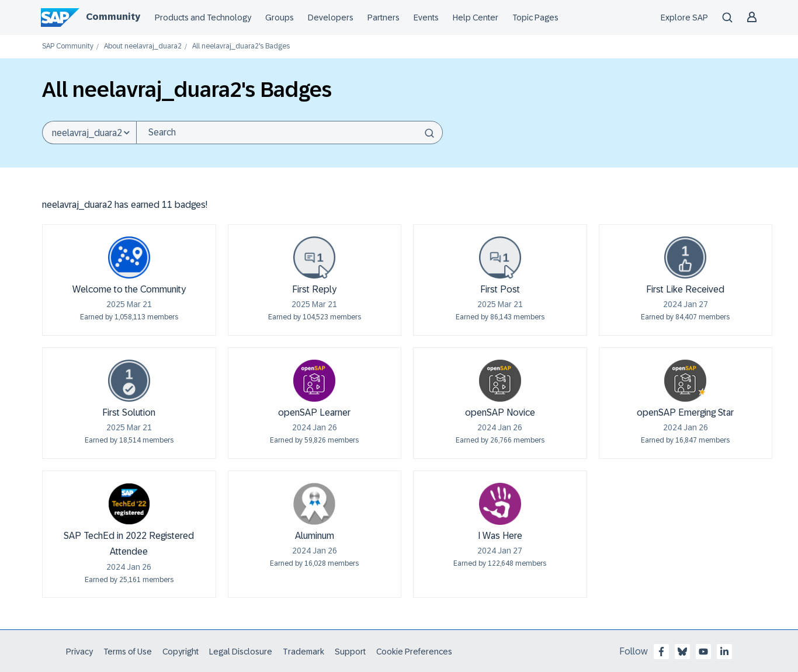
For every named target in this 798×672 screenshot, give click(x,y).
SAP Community (68, 46)
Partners (384, 18)
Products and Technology (203, 18)
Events (426, 18)
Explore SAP (684, 18)
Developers (331, 18)
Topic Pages (535, 18)
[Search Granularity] (89, 133)
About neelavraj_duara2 (143, 46)
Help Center (476, 18)
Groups (280, 18)
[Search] (289, 133)
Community (113, 17)
